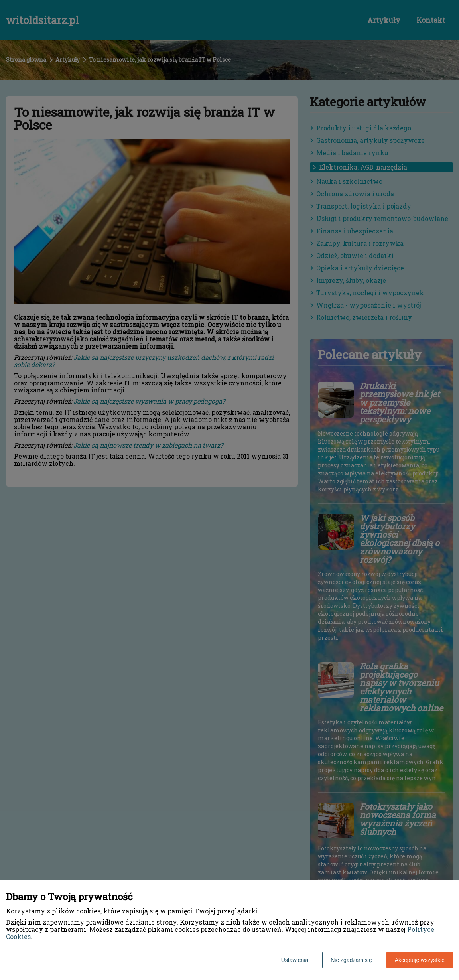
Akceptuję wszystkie (420, 960)
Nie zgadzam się (351, 960)
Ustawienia (295, 960)
